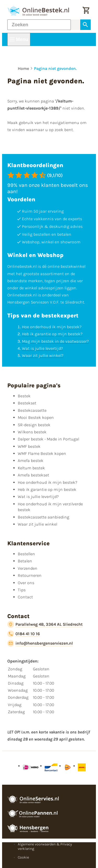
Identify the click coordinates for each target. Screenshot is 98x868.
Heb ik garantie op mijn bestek (47, 489)
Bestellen (26, 554)
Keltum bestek (31, 468)
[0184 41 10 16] (24, 634)
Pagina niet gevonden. (55, 68)
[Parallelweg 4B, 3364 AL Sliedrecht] (45, 624)
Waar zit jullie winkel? (43, 355)
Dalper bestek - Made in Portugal (48, 439)
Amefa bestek (31, 461)
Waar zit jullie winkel (38, 524)
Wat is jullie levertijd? (42, 348)
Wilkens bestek (32, 432)
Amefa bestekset (33, 475)
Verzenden (28, 568)
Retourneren (30, 575)
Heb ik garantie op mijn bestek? (52, 334)
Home (23, 68)
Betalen (25, 561)
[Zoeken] (39, 25)
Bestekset (27, 403)
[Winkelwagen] (86, 11)
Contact (25, 597)
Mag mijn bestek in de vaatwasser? (55, 341)
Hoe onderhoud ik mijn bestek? (52, 327)
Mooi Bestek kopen (36, 417)
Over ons (26, 583)
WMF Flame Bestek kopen (42, 453)
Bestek (24, 396)
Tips (22, 590)
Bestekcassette (32, 410)
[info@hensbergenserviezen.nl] (40, 643)
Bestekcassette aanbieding (44, 517)
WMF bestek (29, 446)
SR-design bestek (34, 425)
